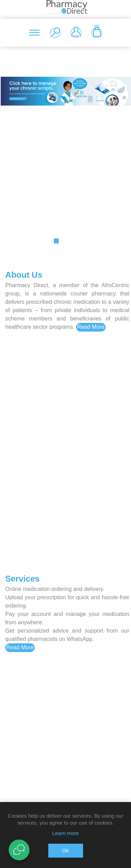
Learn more (65, 833)
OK (65, 851)
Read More (91, 327)
